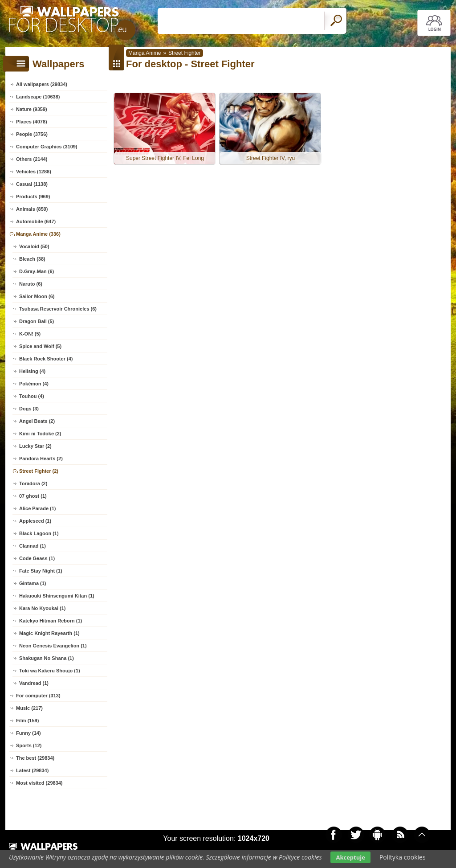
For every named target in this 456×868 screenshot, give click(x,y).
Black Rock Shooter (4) (46, 359)
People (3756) (32, 134)
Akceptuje (350, 857)
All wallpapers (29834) (42, 84)
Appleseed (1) (35, 521)
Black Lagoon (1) (39, 533)
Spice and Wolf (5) (40, 346)
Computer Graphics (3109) (47, 147)
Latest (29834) (32, 770)
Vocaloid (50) (34, 246)
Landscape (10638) (38, 97)
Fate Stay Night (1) (41, 571)
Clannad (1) (33, 546)
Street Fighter (185, 53)
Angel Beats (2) (37, 421)
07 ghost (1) (33, 496)
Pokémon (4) (34, 384)
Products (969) (33, 197)
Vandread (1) (34, 683)
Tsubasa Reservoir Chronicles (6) (58, 309)
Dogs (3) (29, 409)
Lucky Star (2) (35, 446)
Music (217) (29, 708)
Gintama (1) (33, 583)
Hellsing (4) (32, 371)
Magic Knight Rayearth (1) (49, 633)
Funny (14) (28, 733)
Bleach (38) (32, 259)
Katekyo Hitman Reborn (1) (51, 621)
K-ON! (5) (30, 334)
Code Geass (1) (37, 558)
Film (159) (27, 721)
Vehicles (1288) (34, 172)
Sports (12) (29, 745)
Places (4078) (32, 122)
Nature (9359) (32, 109)
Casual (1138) (32, 184)
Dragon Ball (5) (37, 321)
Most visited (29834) (39, 783)
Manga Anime (145, 53)
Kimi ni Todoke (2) (40, 434)
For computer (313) (38, 696)
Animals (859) (32, 209)
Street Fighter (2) (39, 471)
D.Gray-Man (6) (37, 271)
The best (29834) (35, 758)
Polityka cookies (403, 857)
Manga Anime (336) (38, 234)
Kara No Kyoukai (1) (43, 608)
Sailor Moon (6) (37, 296)
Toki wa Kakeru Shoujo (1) (50, 671)
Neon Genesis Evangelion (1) (53, 646)
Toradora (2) (33, 483)
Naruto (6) (31, 284)
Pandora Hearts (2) (41, 459)
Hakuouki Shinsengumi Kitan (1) (57, 596)
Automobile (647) (36, 221)
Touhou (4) (32, 396)
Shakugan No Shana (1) (47, 658)
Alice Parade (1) (38, 508)
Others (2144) (32, 159)
